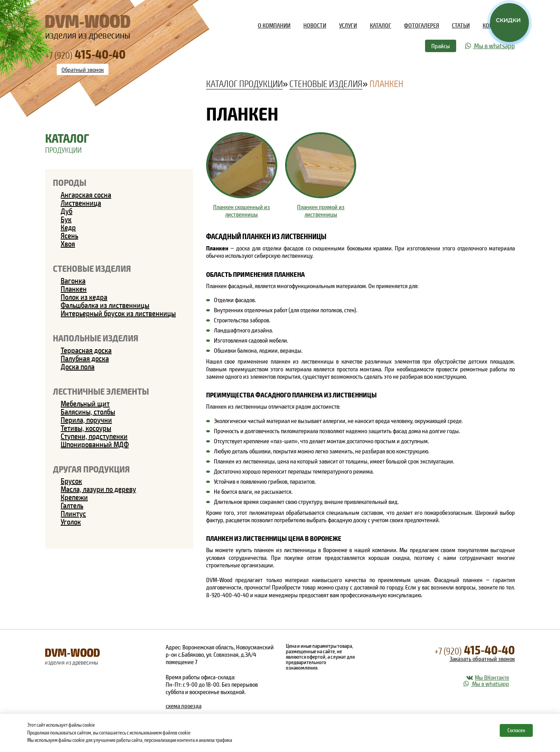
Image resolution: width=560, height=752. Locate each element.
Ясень (69, 235)
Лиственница (81, 203)
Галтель (72, 505)
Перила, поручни (86, 420)
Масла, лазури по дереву (98, 489)
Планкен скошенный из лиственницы (241, 210)
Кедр (68, 227)
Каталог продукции (244, 83)
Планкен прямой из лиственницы (321, 210)
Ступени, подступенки (94, 436)
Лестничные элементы (101, 391)
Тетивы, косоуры (86, 428)
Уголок (71, 521)
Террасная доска (86, 350)
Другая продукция (91, 469)
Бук (66, 219)
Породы (70, 182)
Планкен (74, 289)
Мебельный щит (85, 403)
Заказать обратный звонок (482, 658)
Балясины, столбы (88, 411)
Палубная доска (85, 358)
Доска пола (78, 366)
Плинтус (73, 513)
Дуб (66, 211)
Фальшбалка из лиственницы (105, 305)
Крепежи (74, 497)
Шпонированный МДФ (95, 444)
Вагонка (73, 280)
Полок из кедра (84, 297)
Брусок (71, 481)
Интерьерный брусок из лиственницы (118, 313)
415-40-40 (475, 649)
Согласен (516, 730)
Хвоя (68, 243)
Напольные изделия (96, 338)
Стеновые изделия (92, 268)
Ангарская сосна (86, 194)
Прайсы (441, 46)
